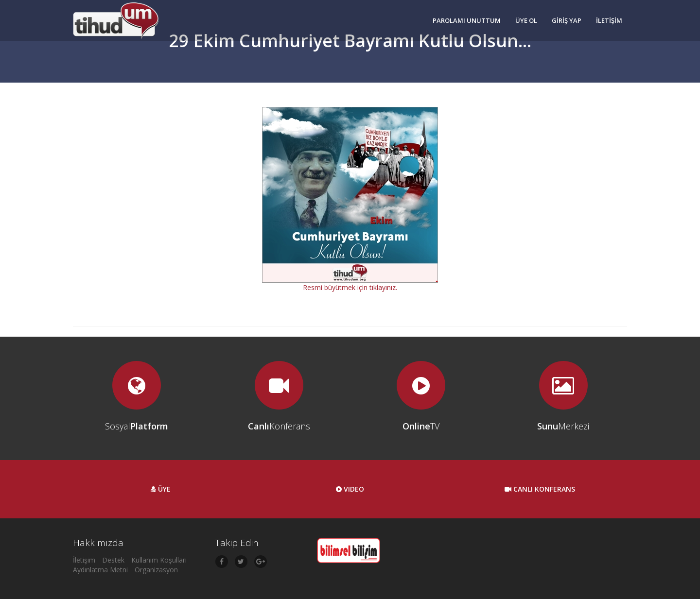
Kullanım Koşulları (159, 560)
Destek (113, 560)
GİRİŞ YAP (567, 20)
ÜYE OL (526, 20)
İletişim (84, 560)
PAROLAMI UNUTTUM (467, 20)
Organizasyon (156, 570)
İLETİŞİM (609, 20)
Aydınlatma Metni (100, 570)
